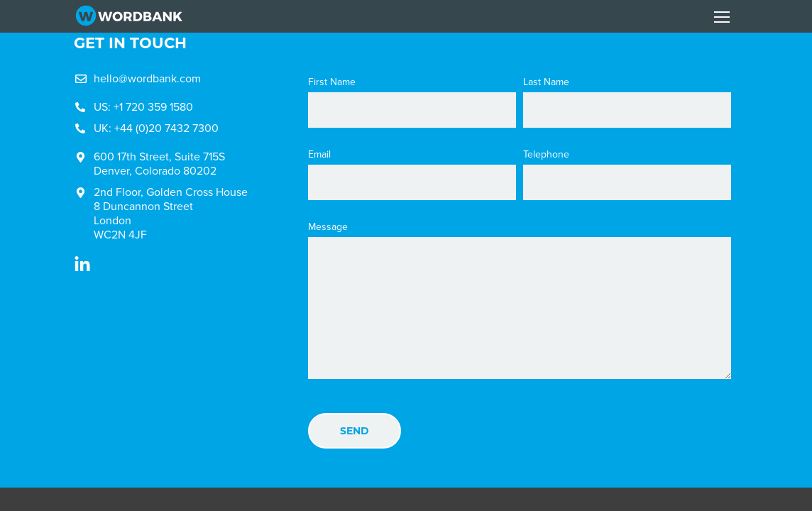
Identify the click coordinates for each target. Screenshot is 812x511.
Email (319, 155)
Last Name (546, 82)
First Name (332, 82)
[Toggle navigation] (722, 17)
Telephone (546, 155)
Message (328, 227)
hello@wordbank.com (147, 78)
